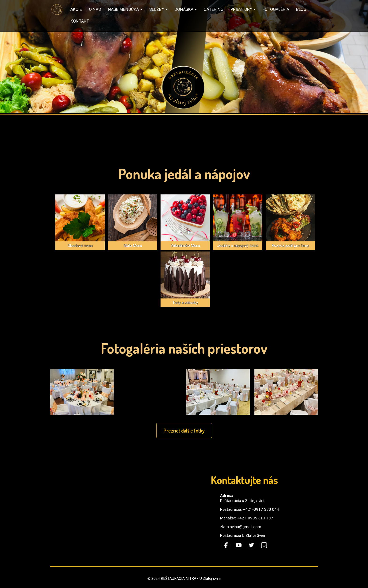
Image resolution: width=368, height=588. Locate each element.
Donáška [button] (186, 9)
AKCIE (76, 9)
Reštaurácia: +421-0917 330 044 (250, 509)
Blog (301, 9)
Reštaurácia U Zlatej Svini (243, 535)
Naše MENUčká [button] (125, 9)
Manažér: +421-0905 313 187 (247, 518)
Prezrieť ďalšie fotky (184, 430)
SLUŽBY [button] (158, 9)
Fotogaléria (276, 9)
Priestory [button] (243, 9)
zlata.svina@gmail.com (241, 527)
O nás (95, 9)
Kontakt (80, 21)
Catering (214, 9)
